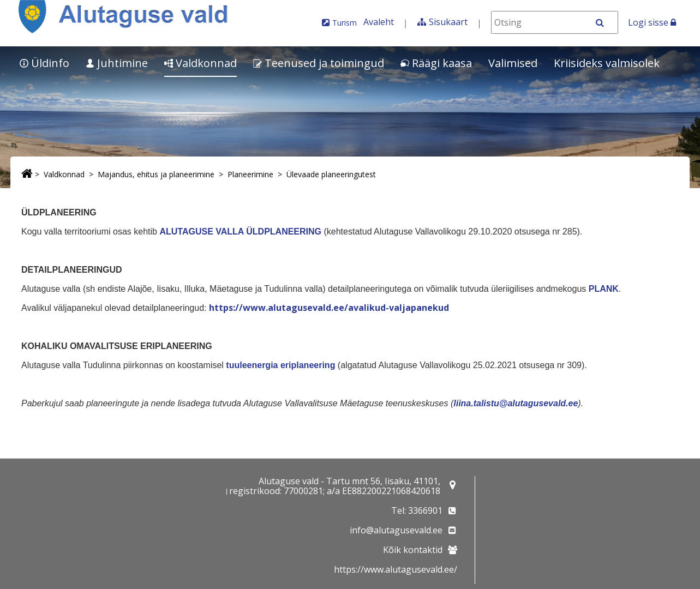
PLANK (604, 289)
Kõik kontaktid (413, 550)
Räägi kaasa (436, 63)
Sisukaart (448, 22)
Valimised (513, 63)
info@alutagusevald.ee (396, 530)
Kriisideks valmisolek (607, 63)
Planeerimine (250, 174)
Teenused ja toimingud (319, 63)
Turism (345, 23)
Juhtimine (117, 63)
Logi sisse (652, 22)
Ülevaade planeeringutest (331, 174)
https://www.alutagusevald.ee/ (396, 569)
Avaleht (379, 22)
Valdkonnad (201, 63)
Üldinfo (44, 63)
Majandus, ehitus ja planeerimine (156, 174)
